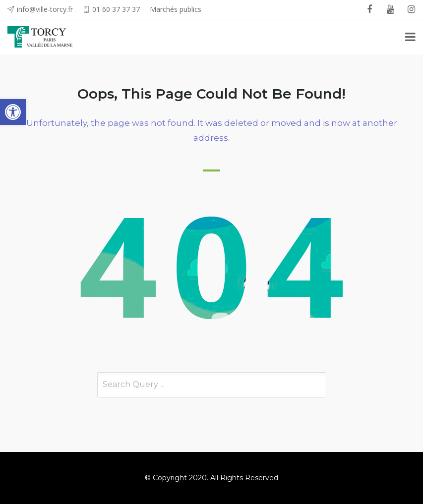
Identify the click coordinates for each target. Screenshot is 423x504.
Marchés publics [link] (176, 9)
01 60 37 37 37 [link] (116, 9)
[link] (13, 112)
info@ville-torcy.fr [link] (45, 9)
